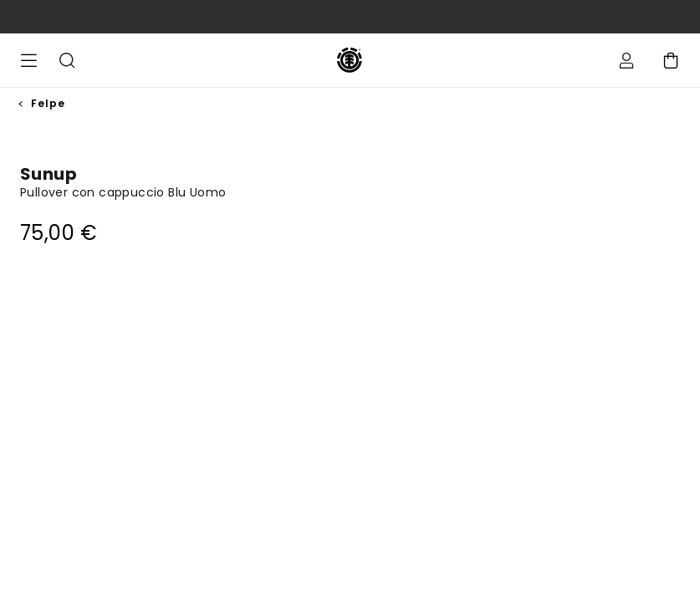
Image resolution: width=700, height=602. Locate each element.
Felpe (48, 103)
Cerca (67, 60)
